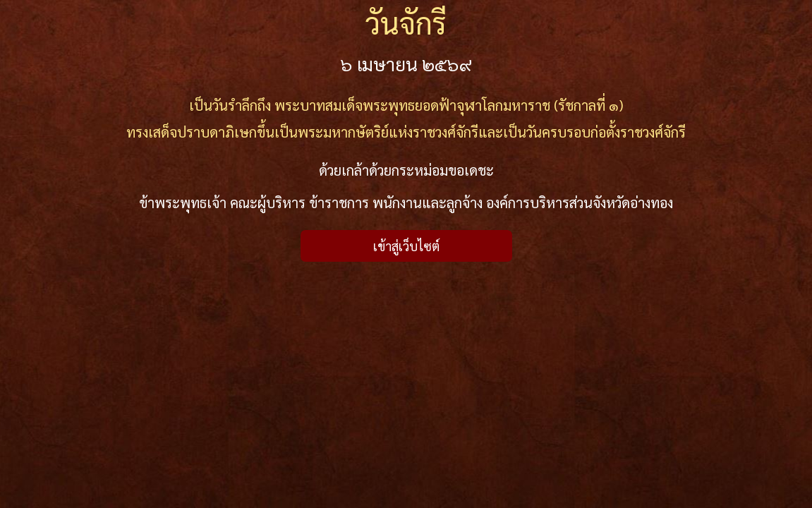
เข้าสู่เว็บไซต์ (406, 246)
